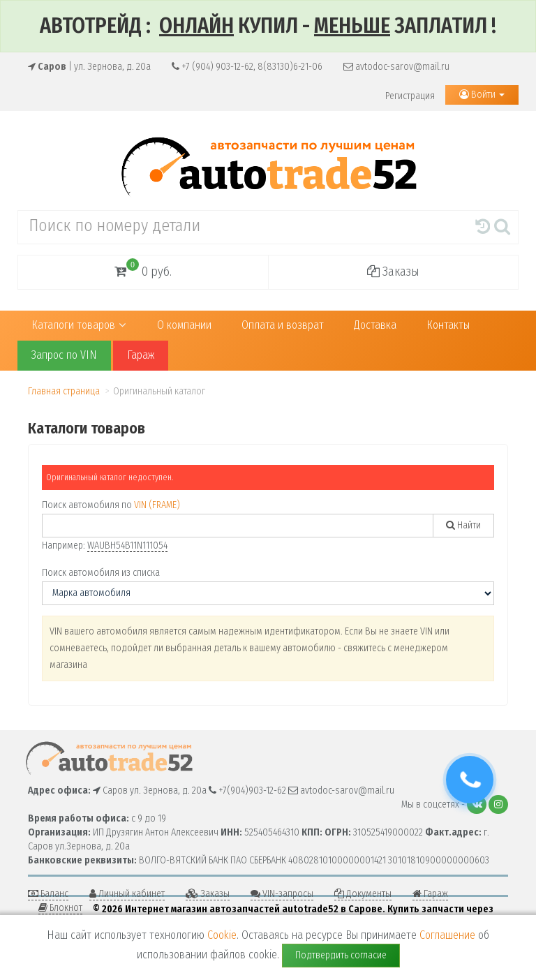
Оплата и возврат (283, 325)
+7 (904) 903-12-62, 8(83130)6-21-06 (247, 67)
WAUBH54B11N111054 (127, 545)
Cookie (222, 935)
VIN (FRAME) (157, 505)
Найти (463, 525)
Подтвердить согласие (341, 955)
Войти (482, 95)
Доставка (375, 325)
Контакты (448, 325)
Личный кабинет (127, 894)
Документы (363, 894)
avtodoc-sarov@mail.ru (396, 67)
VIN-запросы (282, 894)
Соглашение (447, 935)
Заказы (393, 272)
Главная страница (64, 391)
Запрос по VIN (64, 355)
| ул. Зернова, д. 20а (89, 67)
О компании (184, 325)
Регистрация (410, 96)
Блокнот (60, 908)
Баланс (48, 894)
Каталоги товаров (79, 325)
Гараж (141, 355)
